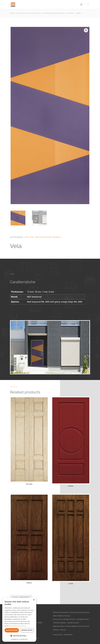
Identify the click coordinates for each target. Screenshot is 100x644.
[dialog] (19, 620)
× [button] (34, 600)
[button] (86, 30)
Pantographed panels (55, 13)
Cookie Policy (68, 635)
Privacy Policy (58, 635)
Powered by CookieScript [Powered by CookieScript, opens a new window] (19, 639)
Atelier (71, 13)
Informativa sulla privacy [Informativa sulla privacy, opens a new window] (18, 626)
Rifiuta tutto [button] (27, 630)
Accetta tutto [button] (12, 630)
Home (13, 13)
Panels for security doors (30, 13)
